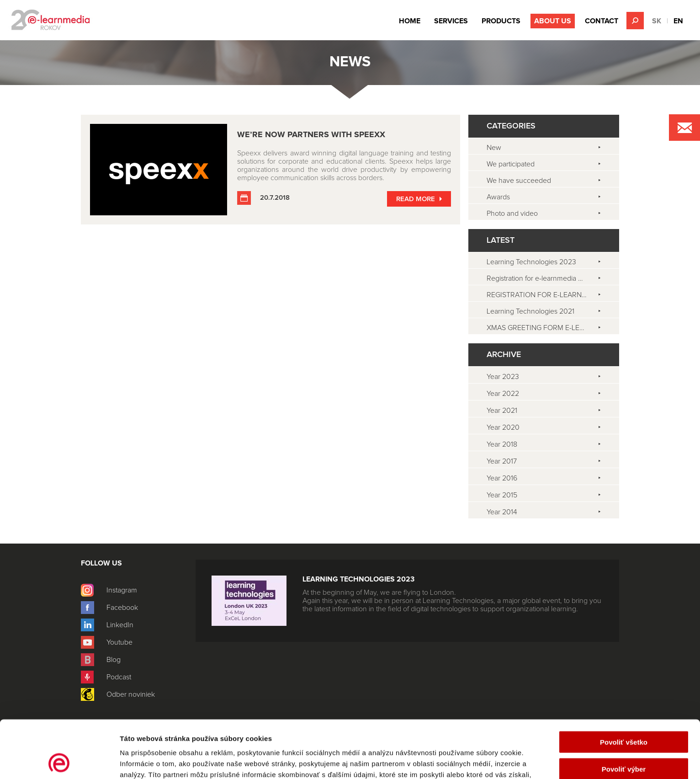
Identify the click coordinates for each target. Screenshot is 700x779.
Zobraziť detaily (477, 761)
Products (501, 21)
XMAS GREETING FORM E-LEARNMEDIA (551, 328)
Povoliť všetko (624, 688)
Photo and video (512, 213)
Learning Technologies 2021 (530, 311)
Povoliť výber (624, 715)
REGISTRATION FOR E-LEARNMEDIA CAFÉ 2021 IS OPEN (553, 295)
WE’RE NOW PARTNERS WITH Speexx (311, 135)
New (494, 148)
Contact (602, 21)
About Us (553, 21)
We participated (511, 164)
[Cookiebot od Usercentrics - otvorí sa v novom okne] (59, 761)
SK (657, 21)
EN (678, 21)
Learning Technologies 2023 (531, 262)
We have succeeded (519, 181)
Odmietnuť (623, 741)
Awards (498, 197)
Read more (416, 199)
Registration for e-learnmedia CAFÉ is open (553, 278)
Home (410, 21)
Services (451, 21)
